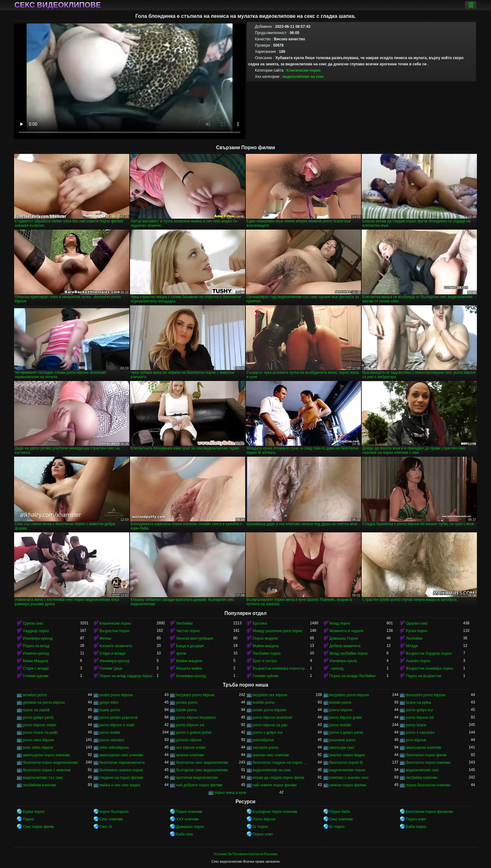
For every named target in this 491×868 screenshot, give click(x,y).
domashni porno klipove (426, 695)
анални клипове (190, 755)
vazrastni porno (266, 748)
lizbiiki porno (186, 710)
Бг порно (260, 827)
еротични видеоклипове (197, 778)
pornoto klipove (189, 740)
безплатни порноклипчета (122, 763)
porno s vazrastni (420, 733)
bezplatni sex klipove (270, 695)
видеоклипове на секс (303, 77)
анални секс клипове (271, 755)
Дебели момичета (345, 646)
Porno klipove (264, 819)
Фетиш (105, 638)
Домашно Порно (344, 638)
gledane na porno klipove (44, 703)
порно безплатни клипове (428, 785)
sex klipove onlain (191, 748)
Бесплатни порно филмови (429, 812)
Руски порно (416, 631)
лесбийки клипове (421, 778)
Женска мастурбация (194, 638)
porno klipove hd (420, 718)
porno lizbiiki (110, 733)
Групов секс (33, 623)
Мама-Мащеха (36, 661)
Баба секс (185, 834)
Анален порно (418, 661)
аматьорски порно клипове (46, 755)
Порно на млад (36, 646)
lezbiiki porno (340, 703)
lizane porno (110, 710)
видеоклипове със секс (43, 778)
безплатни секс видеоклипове (202, 763)
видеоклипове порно (347, 770)
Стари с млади (36, 668)
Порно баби (340, 812)
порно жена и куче (230, 793)
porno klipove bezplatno (196, 718)
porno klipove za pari (270, 725)
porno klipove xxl (190, 725)
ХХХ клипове (187, 819)
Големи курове (36, 676)
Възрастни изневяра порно (429, 668)
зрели (181, 653)
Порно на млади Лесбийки (352, 676)
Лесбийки (184, 623)
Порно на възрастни (423, 676)
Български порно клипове (275, 812)
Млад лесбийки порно (349, 653)
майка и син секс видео (120, 785)
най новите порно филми (275, 785)
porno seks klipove (38, 740)
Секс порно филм (38, 827)
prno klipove (416, 740)
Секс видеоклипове (58, 5)
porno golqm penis (38, 718)
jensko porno (187, 703)
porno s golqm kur (268, 733)
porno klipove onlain (40, 725)
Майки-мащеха (266, 646)
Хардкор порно (36, 631)
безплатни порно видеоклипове (50, 763)
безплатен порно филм (426, 755)
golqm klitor (109, 703)
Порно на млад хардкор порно (126, 676)
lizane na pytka (418, 703)
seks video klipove (38, 748)
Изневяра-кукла (343, 661)
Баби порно (416, 827)
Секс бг (106, 827)
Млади (412, 646)
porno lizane (416, 725)
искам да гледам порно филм (279, 778)
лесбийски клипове (39, 785)
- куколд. (337, 668)
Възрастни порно (115, 631)
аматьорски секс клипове (121, 755)
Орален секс (417, 623)
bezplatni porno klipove (195, 695)
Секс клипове (111, 819)
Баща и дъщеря (190, 646)
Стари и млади (113, 653)
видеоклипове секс (422, 770)
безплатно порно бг (346, 763)
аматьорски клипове (424, 748)
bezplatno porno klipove (349, 695)
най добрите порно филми (199, 785)
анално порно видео (347, 755)
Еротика (260, 623)
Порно (28, 819)
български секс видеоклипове (202, 770)
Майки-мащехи (189, 661)
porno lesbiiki (340, 725)
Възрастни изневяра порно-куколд (281, 668)
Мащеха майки (189, 668)
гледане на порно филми (121, 778)
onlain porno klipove (269, 710)
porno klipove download (272, 718)
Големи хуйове (266, 676)
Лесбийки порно (267, 653)
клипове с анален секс (349, 778)
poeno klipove (341, 710)
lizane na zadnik (36, 710)
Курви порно (34, 812)
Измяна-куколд (36, 653)
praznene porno (343, 740)
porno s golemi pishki (194, 733)
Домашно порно (190, 827)
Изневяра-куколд (38, 638)
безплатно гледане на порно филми (281, 763)
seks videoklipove (114, 748)
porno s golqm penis (346, 733)
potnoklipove (263, 740)
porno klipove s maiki (117, 725)
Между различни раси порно (278, 631)
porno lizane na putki (40, 733)
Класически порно (304, 70)
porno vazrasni (112, 740)
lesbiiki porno (264, 703)
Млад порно (340, 623)
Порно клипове (189, 812)
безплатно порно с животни (47, 770)
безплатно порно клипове (428, 763)
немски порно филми (348, 785)
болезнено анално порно (121, 770)
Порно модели (265, 638)
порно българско (114, 812)
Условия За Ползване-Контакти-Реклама (246, 854)
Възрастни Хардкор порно (429, 653)
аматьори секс (342, 748)
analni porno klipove (116, 695)
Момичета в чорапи (346, 631)
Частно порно (188, 631)
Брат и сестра (265, 661)
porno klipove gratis (346, 718)
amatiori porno (35, 695)
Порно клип (416, 819)
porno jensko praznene (119, 718)
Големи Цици (111, 668)
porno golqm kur (419, 710)
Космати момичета (116, 646)
